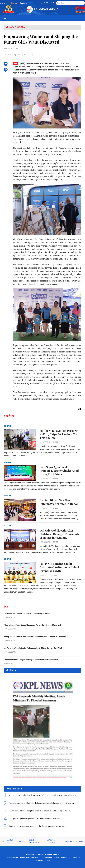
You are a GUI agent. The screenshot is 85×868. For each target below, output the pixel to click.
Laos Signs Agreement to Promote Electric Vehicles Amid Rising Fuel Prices (59, 471)
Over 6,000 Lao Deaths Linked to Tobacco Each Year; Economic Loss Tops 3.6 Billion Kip (42, 795)
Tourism (80, 841)
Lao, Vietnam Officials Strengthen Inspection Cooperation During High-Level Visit (40, 811)
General (21, 27)
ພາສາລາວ (4, 3)
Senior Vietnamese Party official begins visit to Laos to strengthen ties (31, 660)
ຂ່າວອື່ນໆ (9, 416)
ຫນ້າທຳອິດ (10, 27)
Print (18, 55)
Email (7, 55)
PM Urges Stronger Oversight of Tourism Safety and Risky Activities (34, 818)
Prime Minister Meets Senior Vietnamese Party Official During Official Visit (33, 625)
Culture (69, 841)
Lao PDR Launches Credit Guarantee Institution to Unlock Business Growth (60, 567)
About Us (10, 841)
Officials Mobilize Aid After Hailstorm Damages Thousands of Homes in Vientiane (59, 534)
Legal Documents (34, 841)
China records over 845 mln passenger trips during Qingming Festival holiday (38, 826)
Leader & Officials (51, 841)
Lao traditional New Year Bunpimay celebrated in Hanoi (59, 502)
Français (24, 3)
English (14, 3)
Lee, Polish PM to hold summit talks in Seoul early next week (27, 613)
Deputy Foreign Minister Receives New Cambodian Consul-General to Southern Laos (36, 637)
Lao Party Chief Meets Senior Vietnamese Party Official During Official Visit (33, 648)
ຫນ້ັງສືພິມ (11, 670)
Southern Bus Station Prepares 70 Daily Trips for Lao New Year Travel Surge (59, 434)
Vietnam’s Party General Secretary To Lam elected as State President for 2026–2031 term (42, 803)
